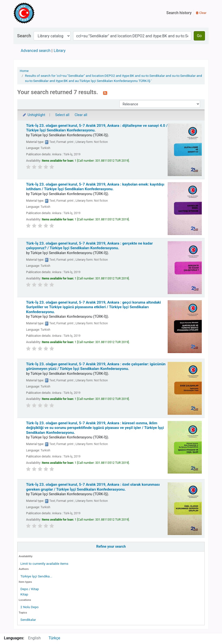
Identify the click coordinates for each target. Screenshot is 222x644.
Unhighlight (34, 115)
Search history (179, 13)
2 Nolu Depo (30, 607)
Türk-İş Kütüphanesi (38, 13)
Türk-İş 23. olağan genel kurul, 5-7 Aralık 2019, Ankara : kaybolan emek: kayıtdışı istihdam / (95, 187)
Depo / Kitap (30, 589)
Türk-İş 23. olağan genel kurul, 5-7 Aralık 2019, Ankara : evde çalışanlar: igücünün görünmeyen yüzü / (96, 366)
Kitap (24, 594)
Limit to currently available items (44, 564)
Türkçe (54, 638)
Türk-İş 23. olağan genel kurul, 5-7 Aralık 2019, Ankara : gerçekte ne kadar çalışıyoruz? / (89, 246)
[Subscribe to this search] (105, 93)
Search (24, 36)
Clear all (81, 115)
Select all (62, 115)
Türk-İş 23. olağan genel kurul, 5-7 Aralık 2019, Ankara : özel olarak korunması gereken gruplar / (93, 487)
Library (59, 51)
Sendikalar (28, 620)
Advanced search (36, 51)
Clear (201, 13)
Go (199, 36)
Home (24, 71)
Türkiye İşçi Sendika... (36, 576)
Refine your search (111, 547)
